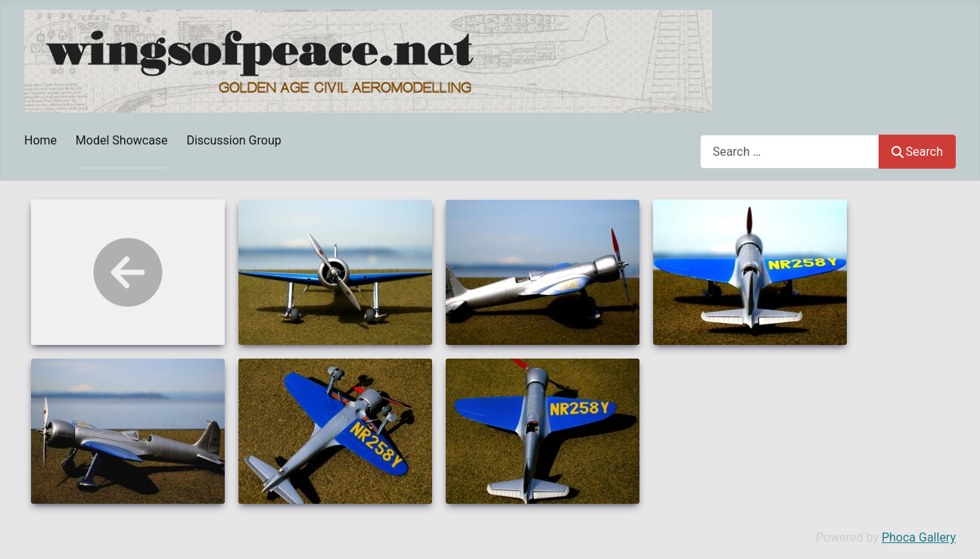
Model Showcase (122, 140)
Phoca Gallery (919, 537)
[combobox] (790, 152)
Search (917, 152)
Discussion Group (233, 140)
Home (40, 140)
